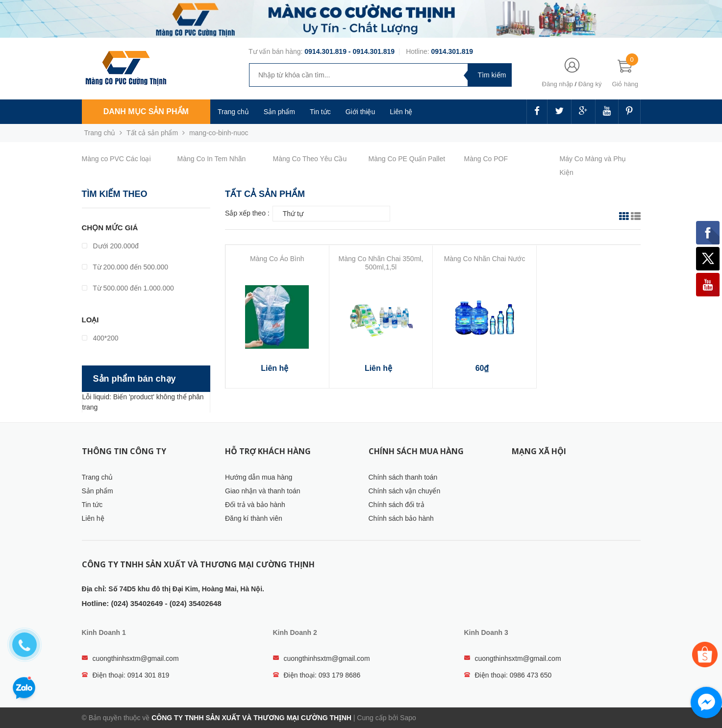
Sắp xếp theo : (247, 213)
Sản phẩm (98, 491)
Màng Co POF (486, 159)
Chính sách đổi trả (397, 505)
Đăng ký (590, 84)
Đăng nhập (558, 84)
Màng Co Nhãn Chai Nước (485, 259)
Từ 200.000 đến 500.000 (125, 267)
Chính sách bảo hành (401, 518)
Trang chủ (98, 477)
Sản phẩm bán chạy (135, 379)
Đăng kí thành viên (254, 518)
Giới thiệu (361, 112)
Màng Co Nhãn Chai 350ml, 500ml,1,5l (381, 263)
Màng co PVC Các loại (116, 159)
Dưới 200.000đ (110, 246)
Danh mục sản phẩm (146, 111)
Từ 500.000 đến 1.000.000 (128, 288)
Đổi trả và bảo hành (255, 505)
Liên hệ (401, 112)
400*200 (100, 338)
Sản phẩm (279, 112)
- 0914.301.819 (371, 51)
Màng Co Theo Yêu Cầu (310, 159)
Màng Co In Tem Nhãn (212, 159)
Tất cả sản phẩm (152, 133)
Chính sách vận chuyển (405, 491)
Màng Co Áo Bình (277, 259)
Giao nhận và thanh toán (263, 491)
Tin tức (320, 112)
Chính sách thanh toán (403, 477)
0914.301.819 (325, 51)
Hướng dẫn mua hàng (259, 477)
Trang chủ (233, 112)
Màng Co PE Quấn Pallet (407, 159)
